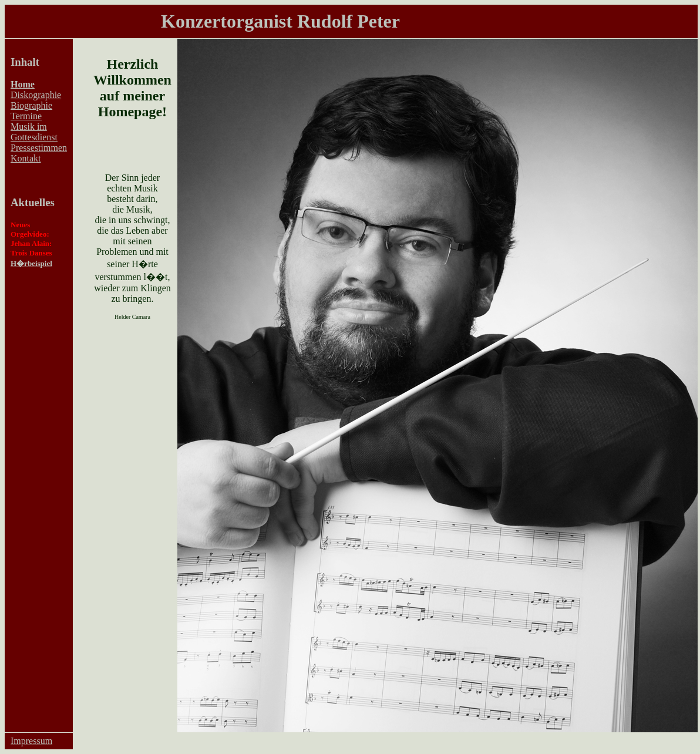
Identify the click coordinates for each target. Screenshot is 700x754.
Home (23, 84)
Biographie (31, 105)
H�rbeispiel (31, 263)
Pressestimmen (39, 148)
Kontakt (26, 158)
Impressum (31, 741)
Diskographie (36, 95)
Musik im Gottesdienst (34, 132)
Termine (26, 116)
